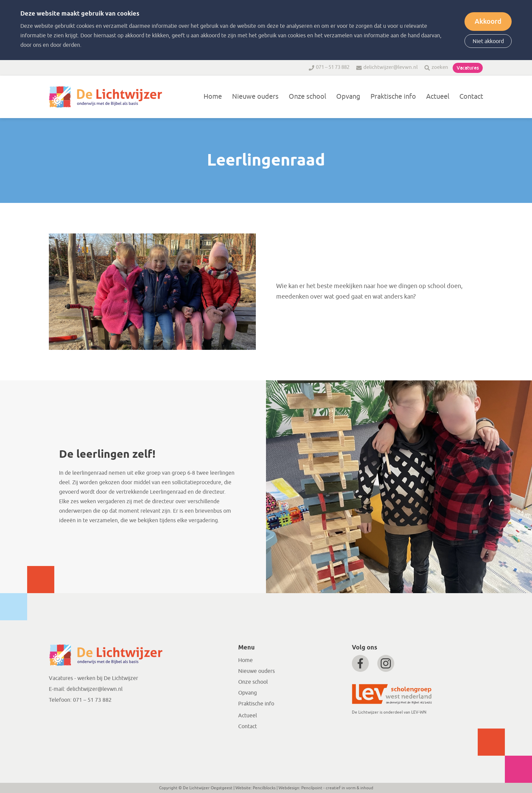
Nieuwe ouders (255, 97)
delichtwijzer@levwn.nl (391, 67)
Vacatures (468, 68)
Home (213, 97)
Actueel (438, 97)
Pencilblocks (264, 788)
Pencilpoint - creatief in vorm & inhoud (337, 788)
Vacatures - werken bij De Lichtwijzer (93, 678)
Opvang (348, 97)
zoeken (440, 67)
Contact (471, 97)
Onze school (307, 97)
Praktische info (393, 97)
